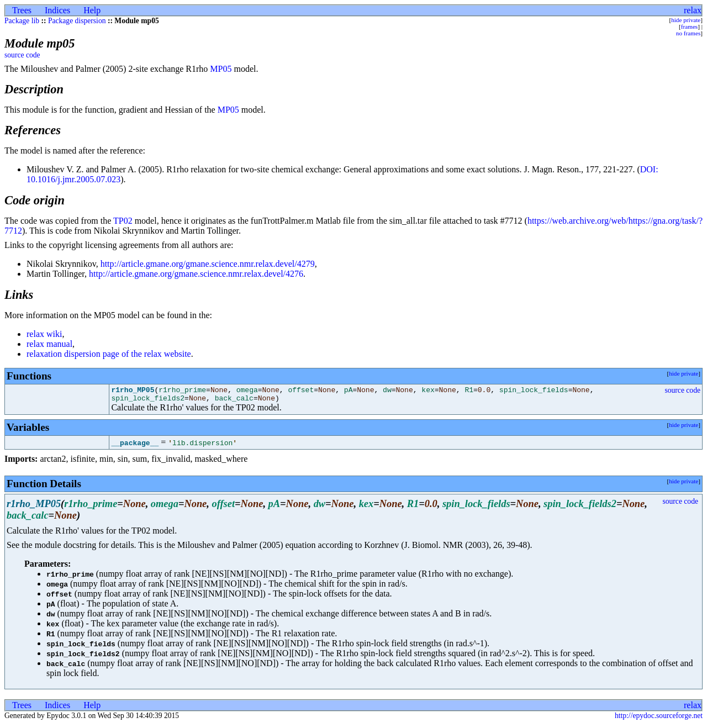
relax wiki (44, 334)
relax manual (49, 344)
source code (22, 55)
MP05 (221, 69)
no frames (688, 33)
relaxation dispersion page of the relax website (109, 354)
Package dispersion (77, 21)
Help (92, 10)
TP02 (123, 221)
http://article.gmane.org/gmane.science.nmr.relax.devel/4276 (196, 274)
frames (689, 27)
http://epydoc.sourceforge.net (659, 719)
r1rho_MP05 (133, 391)
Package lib (22, 21)
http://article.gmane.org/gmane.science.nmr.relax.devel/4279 (208, 264)
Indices (57, 10)
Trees (22, 10)
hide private (686, 20)
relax (693, 10)
